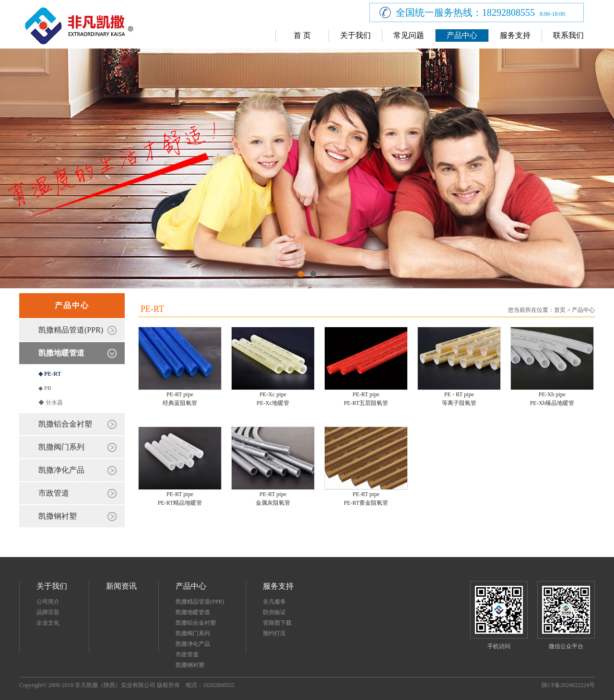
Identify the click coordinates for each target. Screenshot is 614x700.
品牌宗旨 (48, 612)
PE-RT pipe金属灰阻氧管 (273, 498)
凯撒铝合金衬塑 (65, 424)
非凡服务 (274, 602)
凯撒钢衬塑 (58, 516)
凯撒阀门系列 (61, 447)
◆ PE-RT (50, 374)
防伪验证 (274, 612)
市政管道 (54, 493)
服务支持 (515, 35)
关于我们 (355, 35)
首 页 (302, 35)
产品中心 (462, 35)
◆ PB (45, 388)
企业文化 (48, 623)
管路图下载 (277, 623)
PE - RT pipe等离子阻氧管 (459, 399)
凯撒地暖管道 (61, 353)
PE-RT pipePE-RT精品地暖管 (180, 498)
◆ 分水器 (51, 403)
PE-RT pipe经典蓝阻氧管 (180, 399)
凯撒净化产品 (61, 470)
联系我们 (568, 35)
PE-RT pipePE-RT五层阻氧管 (366, 399)
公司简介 (48, 602)
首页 (560, 310)
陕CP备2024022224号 (568, 685)
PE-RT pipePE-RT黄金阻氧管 (366, 498)
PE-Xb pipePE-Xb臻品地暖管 (552, 399)
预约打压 (274, 633)
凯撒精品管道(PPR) (71, 330)
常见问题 (409, 35)
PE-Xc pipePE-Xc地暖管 (273, 399)
